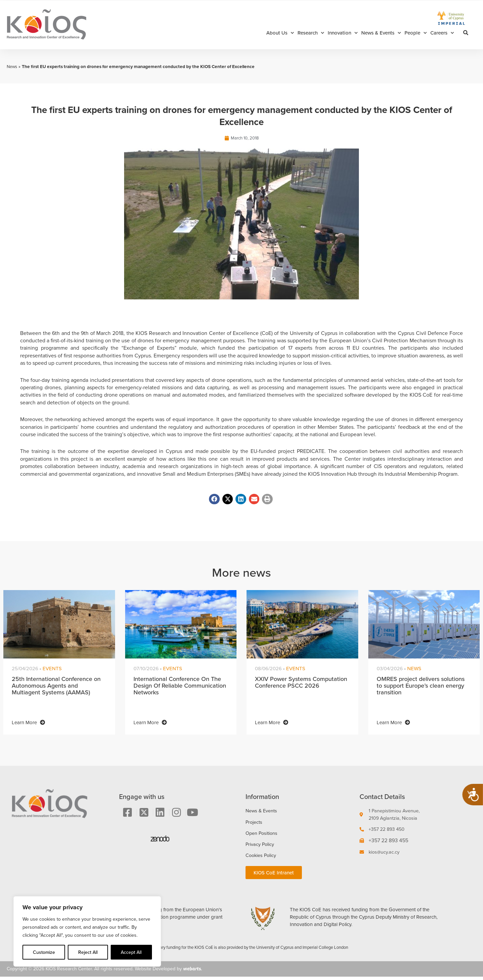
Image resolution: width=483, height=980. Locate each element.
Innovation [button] (343, 33)
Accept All (131, 952)
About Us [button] (280, 33)
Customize (44, 952)
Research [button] (311, 33)
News (12, 66)
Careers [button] (442, 33)
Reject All (88, 952)
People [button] (416, 33)
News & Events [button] (381, 33)
